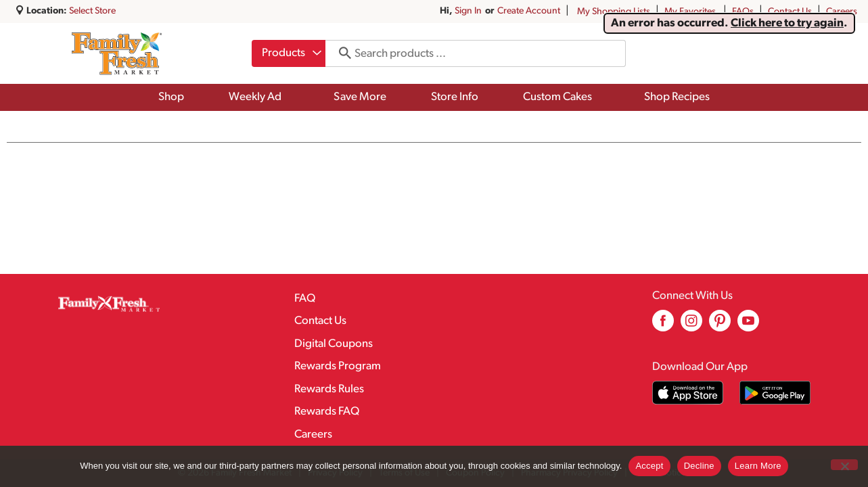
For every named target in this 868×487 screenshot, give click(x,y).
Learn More (758, 466)
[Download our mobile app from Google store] (775, 393)
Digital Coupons (334, 344)
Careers (842, 12)
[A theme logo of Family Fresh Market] (117, 53)
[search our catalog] (340, 53)
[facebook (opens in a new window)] (663, 326)
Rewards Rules (329, 389)
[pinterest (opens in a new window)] (720, 326)
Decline (699, 466)
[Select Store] (93, 11)
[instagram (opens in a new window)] (691, 326)
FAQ (305, 299)
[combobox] (289, 53)
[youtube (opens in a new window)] (748, 326)
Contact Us (790, 12)
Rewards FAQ (327, 412)
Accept (649, 466)
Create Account (529, 11)
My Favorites (691, 12)
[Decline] (844, 465)
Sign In (468, 11)
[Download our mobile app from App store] (688, 393)
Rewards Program (338, 366)
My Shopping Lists (614, 12)
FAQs (743, 12)
